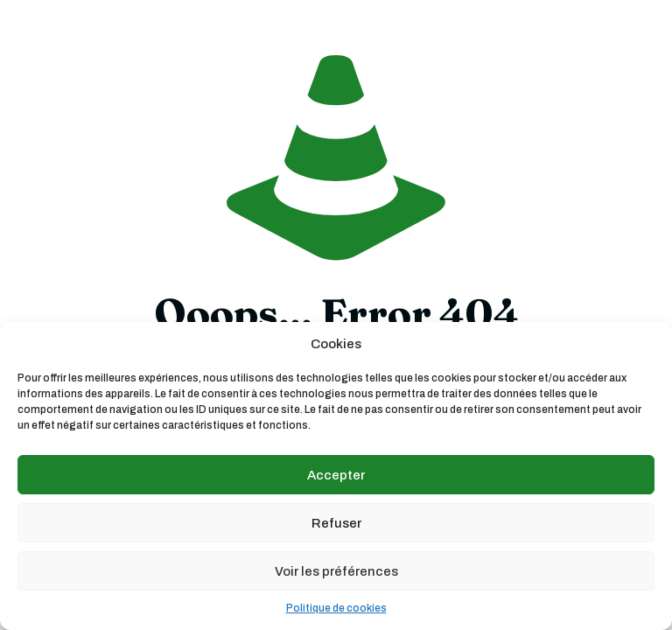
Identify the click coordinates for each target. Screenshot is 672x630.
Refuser (336, 523)
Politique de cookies (336, 608)
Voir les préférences (336, 571)
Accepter (336, 475)
